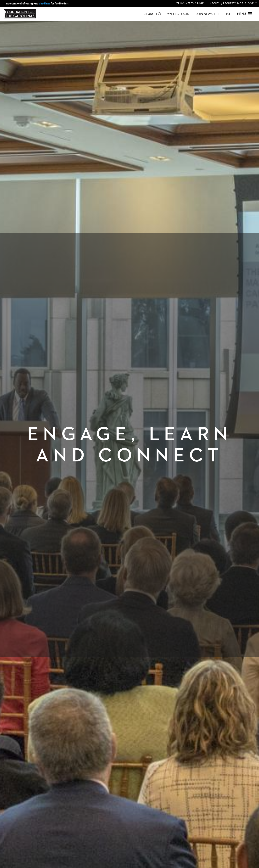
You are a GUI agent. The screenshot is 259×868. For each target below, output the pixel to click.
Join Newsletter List (213, 14)
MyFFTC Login (178, 14)
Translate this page (190, 3)
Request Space (233, 3)
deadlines (45, 3)
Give (252, 3)
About (214, 3)
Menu (244, 14)
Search (151, 14)
